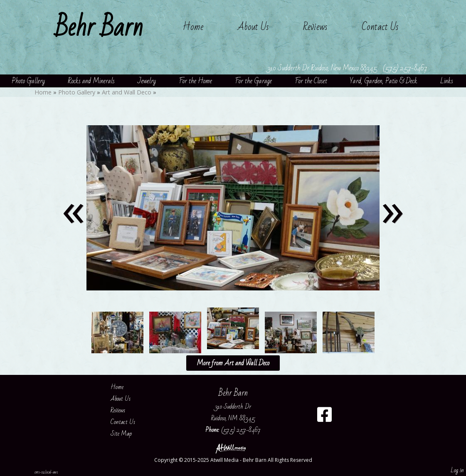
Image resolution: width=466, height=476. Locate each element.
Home (193, 27)
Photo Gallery (28, 81)
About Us (253, 27)
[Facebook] (324, 418)
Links (447, 81)
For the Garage (253, 81)
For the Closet (311, 81)
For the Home (195, 81)
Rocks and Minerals (91, 81)
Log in (457, 470)
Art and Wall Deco (127, 92)
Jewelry (147, 81)
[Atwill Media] (233, 448)
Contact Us (380, 27)
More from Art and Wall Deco (233, 363)
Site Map (127, 434)
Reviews (315, 27)
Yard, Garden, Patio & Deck (384, 81)
